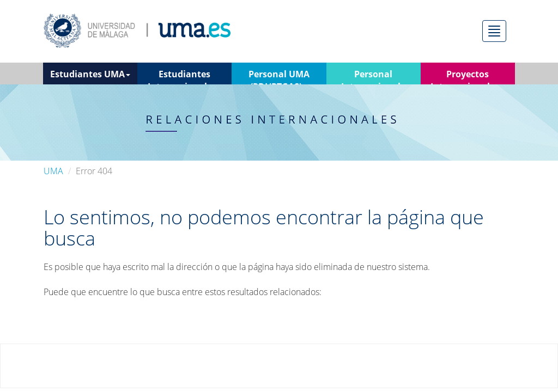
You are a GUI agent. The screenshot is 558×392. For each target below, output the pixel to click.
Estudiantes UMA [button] (90, 74)
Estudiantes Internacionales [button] (185, 76)
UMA (53, 171)
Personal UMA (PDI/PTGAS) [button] (279, 76)
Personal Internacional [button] (374, 76)
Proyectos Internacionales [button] (468, 76)
